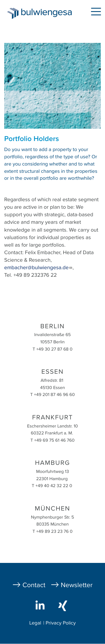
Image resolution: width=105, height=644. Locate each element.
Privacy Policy (61, 623)
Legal (35, 623)
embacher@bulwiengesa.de (38, 268)
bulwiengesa (48, 14)
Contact (34, 585)
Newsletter (77, 585)
